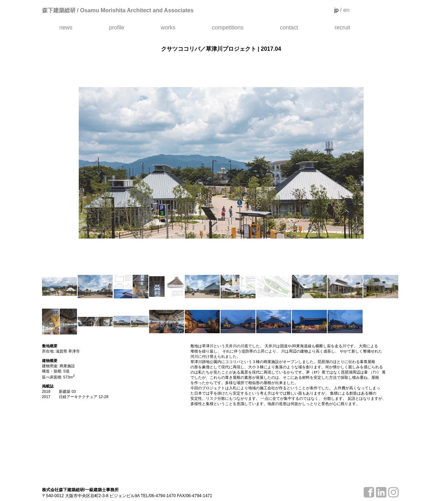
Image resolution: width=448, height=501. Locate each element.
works (168, 27)
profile (117, 27)
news (66, 27)
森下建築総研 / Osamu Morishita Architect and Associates (118, 10)
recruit (342, 27)
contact (289, 27)
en (346, 10)
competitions (228, 27)
